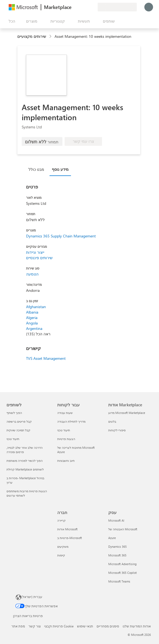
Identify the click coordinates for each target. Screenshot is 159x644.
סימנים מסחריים (108, 626)
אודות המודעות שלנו (137, 626)
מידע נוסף (60, 169)
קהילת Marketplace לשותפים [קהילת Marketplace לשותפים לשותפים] (25, 469)
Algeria (32, 318)
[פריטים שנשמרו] (87, 7)
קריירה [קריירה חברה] (61, 520)
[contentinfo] (51, 37)
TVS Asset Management (46, 358)
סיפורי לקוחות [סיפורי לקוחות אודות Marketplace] (117, 430)
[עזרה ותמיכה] (80, 7)
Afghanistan (36, 307)
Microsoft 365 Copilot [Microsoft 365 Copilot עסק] (123, 573)
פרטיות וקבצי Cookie (59, 626)
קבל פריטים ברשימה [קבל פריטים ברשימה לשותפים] (19, 421)
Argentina (34, 328)
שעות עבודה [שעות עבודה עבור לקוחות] (65, 413)
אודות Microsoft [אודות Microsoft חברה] (67, 529)
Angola (32, 323)
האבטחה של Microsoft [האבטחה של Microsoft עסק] (123, 529)
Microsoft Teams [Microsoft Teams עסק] (119, 581)
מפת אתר (18, 626)
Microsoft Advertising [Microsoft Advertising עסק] (122, 564)
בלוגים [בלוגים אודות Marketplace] (112, 421)
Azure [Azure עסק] (112, 538)
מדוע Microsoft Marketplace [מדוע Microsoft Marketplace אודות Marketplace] (127, 413)
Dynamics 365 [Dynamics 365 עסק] (117, 547)
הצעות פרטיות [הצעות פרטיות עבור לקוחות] (66, 439)
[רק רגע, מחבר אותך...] (149, 7)
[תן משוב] (74, 7)
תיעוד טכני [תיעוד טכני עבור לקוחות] (64, 430)
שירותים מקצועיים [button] (32, 36)
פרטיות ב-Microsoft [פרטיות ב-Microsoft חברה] (70, 538)
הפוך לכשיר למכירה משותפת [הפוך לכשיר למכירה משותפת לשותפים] (25, 461)
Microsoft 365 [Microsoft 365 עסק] (117, 555)
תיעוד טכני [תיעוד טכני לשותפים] (13, 439)
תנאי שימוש (85, 626)
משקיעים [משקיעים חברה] (63, 547)
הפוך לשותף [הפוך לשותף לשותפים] (14, 413)
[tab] (38, 169)
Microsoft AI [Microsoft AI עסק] (116, 520)
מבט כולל (36, 169)
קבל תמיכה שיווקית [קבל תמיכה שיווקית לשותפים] (18, 430)
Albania (32, 312)
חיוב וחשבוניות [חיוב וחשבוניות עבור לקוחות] (66, 461)
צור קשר (35, 626)
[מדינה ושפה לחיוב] (117, 7)
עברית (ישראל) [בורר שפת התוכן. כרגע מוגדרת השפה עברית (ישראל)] (32, 597)
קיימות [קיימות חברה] (61, 555)
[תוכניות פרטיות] (93, 7)
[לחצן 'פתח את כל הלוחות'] (11, 21)
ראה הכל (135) (38, 334)
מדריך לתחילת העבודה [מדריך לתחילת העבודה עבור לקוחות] (71, 421)
